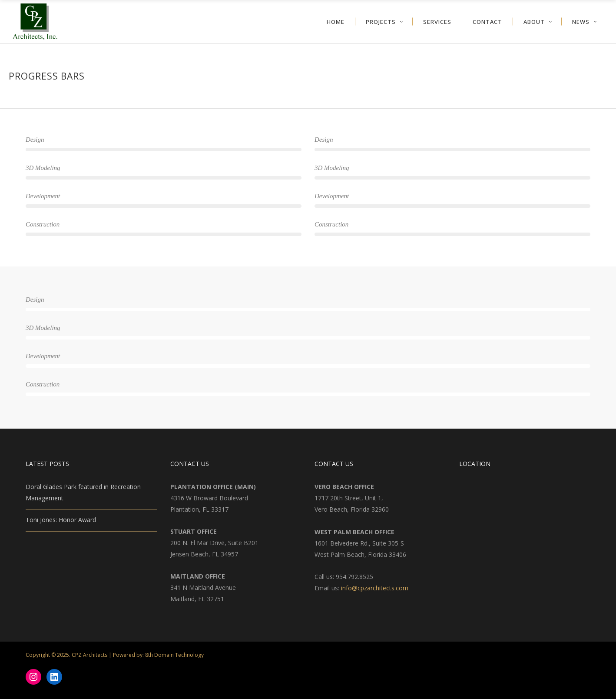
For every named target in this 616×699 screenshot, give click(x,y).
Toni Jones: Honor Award (61, 520)
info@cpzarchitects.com (375, 588)
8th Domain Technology (174, 655)
